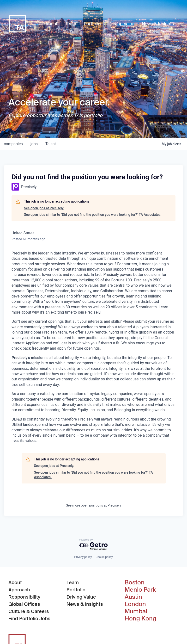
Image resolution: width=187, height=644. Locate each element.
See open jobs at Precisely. (44, 208)
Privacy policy (83, 557)
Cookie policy (104, 557)
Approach (19, 590)
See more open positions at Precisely (94, 505)
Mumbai (136, 611)
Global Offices (24, 604)
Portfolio (76, 590)
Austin (133, 597)
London (135, 604)
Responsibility (24, 597)
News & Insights (85, 604)
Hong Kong (140, 619)
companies (13, 144)
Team (73, 582)
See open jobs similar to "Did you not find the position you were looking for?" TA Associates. (93, 215)
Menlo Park (140, 590)
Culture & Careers (29, 611)
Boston (135, 582)
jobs (34, 144)
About (15, 582)
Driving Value (81, 597)
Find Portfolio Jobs (29, 618)
